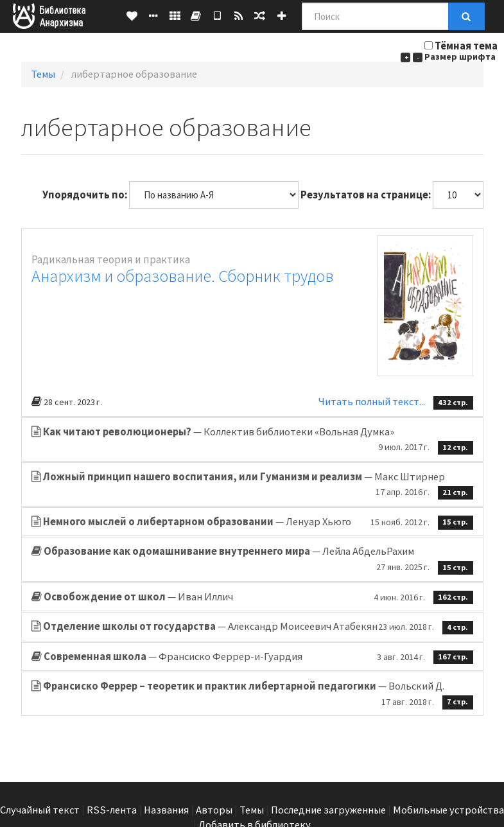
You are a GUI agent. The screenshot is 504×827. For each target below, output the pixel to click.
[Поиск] (375, 16)
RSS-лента (112, 810)
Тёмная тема (466, 46)
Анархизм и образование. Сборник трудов (182, 276)
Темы (43, 74)
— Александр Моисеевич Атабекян (252, 627)
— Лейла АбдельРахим (252, 559)
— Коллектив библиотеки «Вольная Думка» (252, 440)
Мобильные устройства (448, 810)
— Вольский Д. (252, 694)
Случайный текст (40, 810)
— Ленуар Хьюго (252, 522)
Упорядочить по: (85, 195)
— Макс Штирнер (252, 485)
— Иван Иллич (252, 597)
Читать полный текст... (373, 402)
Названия (166, 810)
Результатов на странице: (366, 195)
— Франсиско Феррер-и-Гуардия (252, 657)
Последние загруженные (328, 810)
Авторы (214, 810)
